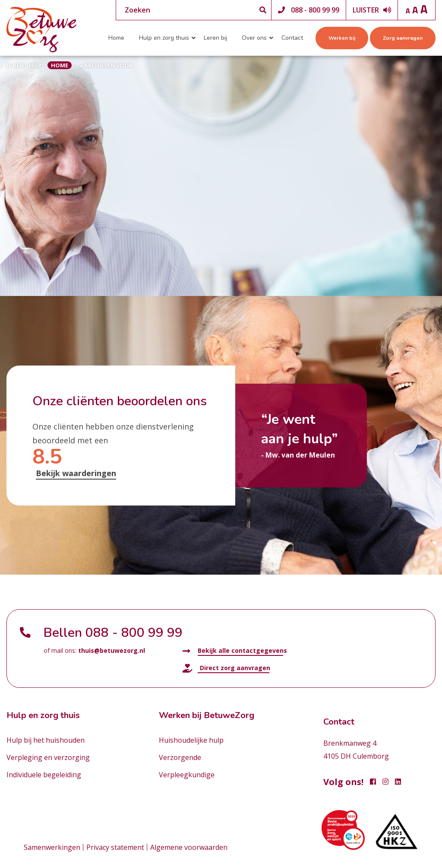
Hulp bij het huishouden (46, 740)
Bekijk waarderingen (76, 473)
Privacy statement (115, 847)
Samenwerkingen (52, 847)
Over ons (254, 38)
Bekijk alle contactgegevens (235, 651)
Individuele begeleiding (44, 775)
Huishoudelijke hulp (191, 740)
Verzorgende (180, 757)
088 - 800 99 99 (315, 10)
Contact (292, 38)
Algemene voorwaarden (189, 847)
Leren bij (215, 38)
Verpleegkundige (187, 775)
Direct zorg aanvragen (226, 668)
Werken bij (342, 38)
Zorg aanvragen (403, 38)
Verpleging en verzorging (48, 757)
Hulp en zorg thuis (164, 38)
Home (116, 38)
